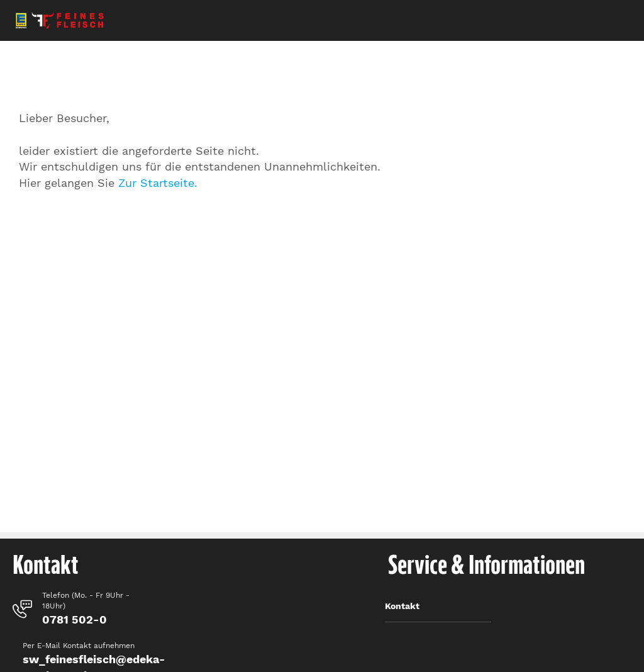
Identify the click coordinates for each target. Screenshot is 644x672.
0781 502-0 (75, 619)
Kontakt (402, 606)
